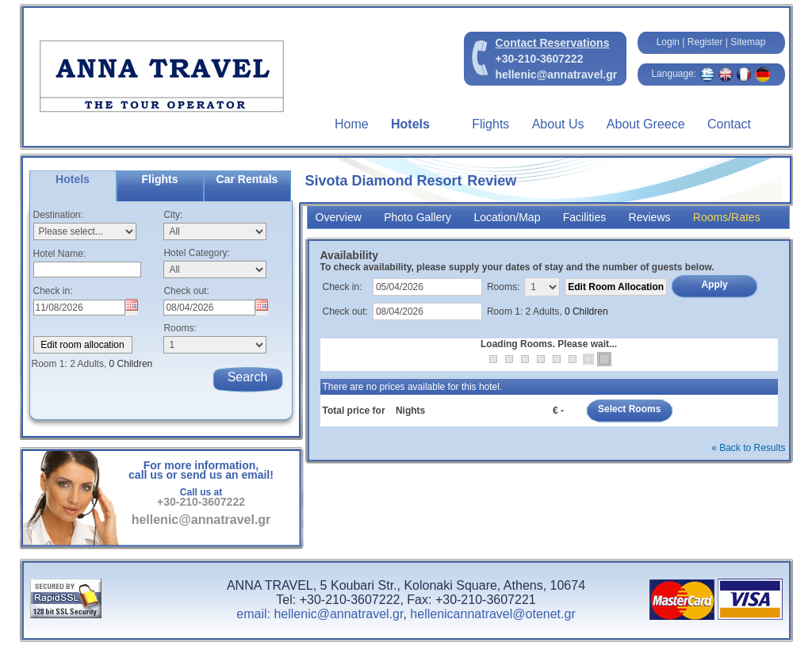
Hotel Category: (196, 253)
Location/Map (507, 217)
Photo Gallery (417, 217)
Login (668, 42)
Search (248, 377)
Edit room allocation (82, 345)
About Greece (646, 124)
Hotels (410, 124)
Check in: (53, 291)
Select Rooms (629, 409)
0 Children (586, 312)
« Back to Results (748, 448)
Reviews (650, 217)
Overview (339, 217)
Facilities (584, 217)
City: (173, 215)
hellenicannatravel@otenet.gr (492, 614)
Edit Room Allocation (616, 287)
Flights (490, 124)
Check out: (186, 291)
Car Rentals (247, 179)
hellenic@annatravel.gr (557, 75)
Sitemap (748, 42)
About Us (558, 124)
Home (352, 124)
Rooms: (180, 328)
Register (705, 42)
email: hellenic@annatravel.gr (320, 614)
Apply (714, 285)
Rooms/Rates (727, 217)
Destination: (58, 215)
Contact (729, 124)
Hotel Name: (60, 254)
